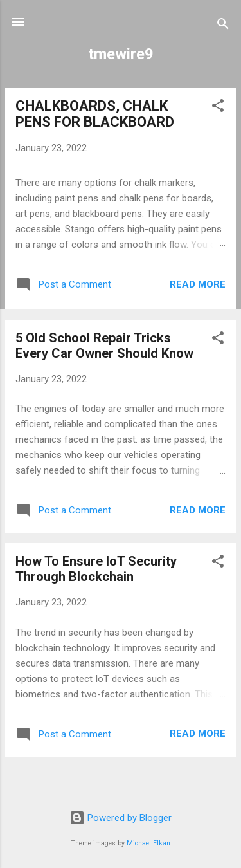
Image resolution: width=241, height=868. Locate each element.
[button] (218, 108)
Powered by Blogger (121, 818)
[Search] (223, 26)
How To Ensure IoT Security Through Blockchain (96, 569)
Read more (198, 284)
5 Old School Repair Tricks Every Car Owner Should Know (104, 346)
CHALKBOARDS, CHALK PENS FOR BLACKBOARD (95, 114)
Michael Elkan (148, 843)
